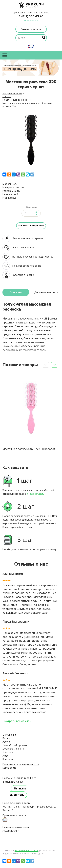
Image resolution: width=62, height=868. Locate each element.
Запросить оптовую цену (31, 226)
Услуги (6, 742)
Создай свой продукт (15, 745)
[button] (54, 365)
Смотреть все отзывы (17, 721)
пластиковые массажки (26, 851)
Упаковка (8, 752)
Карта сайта (9, 768)
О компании (9, 735)
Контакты (8, 759)
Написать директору (18, 792)
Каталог (7, 738)
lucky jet (7, 771)
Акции (6, 756)
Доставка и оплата (46, 292)
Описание (16, 292)
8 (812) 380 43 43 (31, 16)
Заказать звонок (31, 29)
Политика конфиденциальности (21, 764)
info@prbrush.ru (31, 21)
